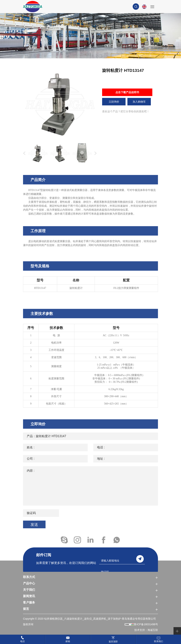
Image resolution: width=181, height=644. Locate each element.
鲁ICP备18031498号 (146, 624)
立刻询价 (114, 102)
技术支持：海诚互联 (146, 630)
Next (95, 153)
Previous (23, 153)
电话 (22, 641)
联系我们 (159, 641)
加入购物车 (139, 102)
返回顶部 (113, 641)
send (140, 559)
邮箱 (68, 641)
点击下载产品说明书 (127, 92)
